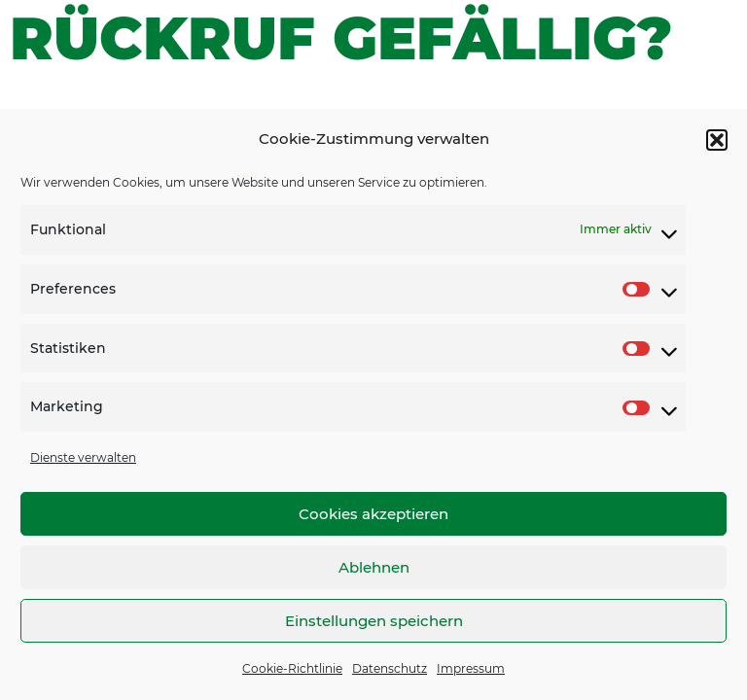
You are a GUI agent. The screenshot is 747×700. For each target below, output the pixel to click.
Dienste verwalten (83, 457)
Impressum (471, 668)
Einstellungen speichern (374, 621)
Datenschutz (390, 668)
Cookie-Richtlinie (292, 668)
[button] (717, 140)
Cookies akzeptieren (373, 514)
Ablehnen (374, 567)
